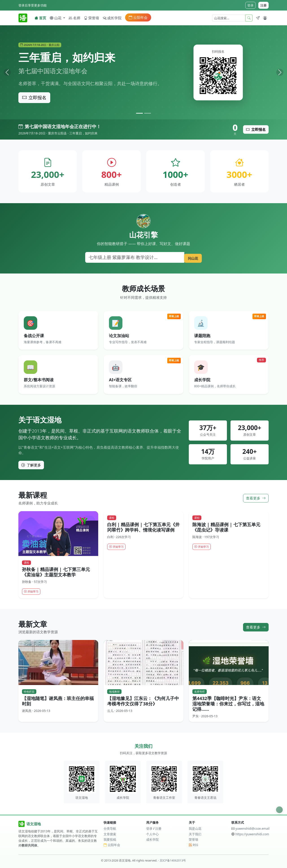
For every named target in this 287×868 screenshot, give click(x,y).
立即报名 (34, 98)
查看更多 (256, 498)
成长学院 (112, 18)
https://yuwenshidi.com (252, 834)
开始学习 (32, 592)
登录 (250, 5)
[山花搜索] (229, 18)
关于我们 (195, 834)
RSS (193, 845)
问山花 (191, 257)
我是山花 (195, 828)
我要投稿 (110, 839)
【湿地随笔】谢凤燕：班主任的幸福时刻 (58, 701)
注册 (263, 5)
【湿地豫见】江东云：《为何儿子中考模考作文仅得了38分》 (143, 701)
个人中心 (152, 834)
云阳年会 (138, 17)
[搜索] (133, 257)
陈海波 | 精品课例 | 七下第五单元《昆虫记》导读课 (226, 527)
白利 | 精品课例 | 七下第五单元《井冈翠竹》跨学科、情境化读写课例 (143, 527)
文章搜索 (110, 834)
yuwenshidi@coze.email (252, 828)
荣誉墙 (91, 18)
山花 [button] (56, 18)
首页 (40, 18)
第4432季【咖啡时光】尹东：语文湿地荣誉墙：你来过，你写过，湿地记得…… (228, 704)
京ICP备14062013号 (173, 860)
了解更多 (31, 465)
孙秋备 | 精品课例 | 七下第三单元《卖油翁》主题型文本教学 (56, 572)
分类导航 (110, 828)
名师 (74, 18)
